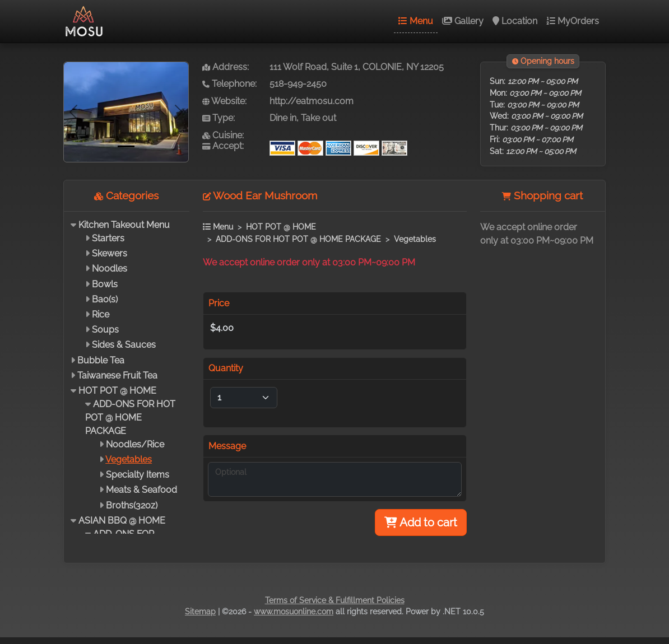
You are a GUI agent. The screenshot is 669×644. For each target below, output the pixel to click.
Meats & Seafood (141, 490)
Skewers (110, 253)
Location (515, 21)
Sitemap (200, 612)
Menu (416, 21)
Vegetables (129, 459)
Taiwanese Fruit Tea (117, 375)
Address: (226, 67)
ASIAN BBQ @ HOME (122, 521)
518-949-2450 (298, 84)
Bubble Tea (101, 360)
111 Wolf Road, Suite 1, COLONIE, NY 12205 (357, 67)
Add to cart (421, 522)
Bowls (105, 284)
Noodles (110, 269)
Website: (224, 101)
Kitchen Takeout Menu (124, 225)
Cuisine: (223, 135)
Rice (101, 314)
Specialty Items (138, 475)
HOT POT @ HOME (117, 391)
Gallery (463, 21)
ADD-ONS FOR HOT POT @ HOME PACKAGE (130, 417)
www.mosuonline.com (294, 612)
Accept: (223, 146)
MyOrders (573, 21)
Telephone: (229, 84)
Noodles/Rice (135, 444)
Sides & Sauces (124, 345)
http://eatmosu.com (312, 101)
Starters (108, 238)
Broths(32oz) (132, 505)
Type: (219, 118)
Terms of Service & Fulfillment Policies (335, 600)
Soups (105, 330)
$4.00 (222, 328)
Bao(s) (105, 299)
